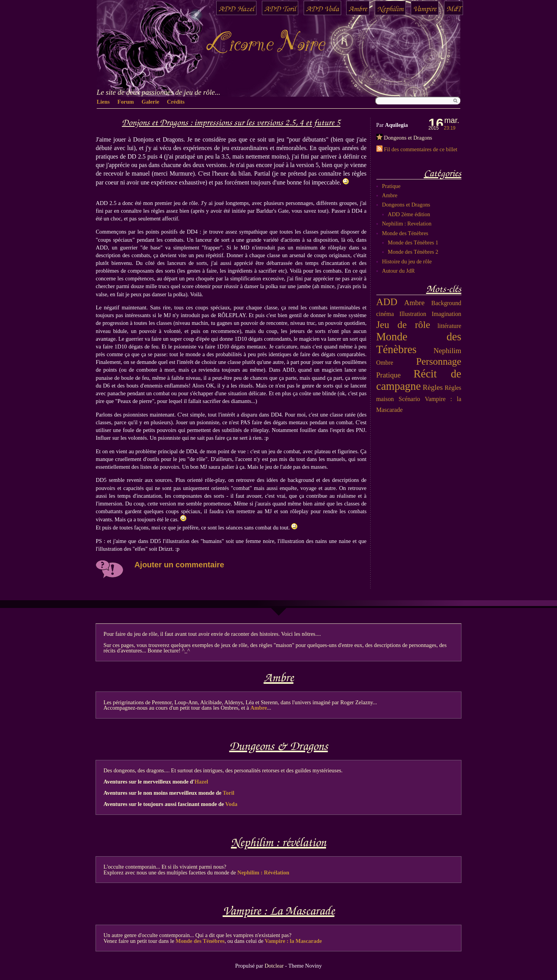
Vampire (425, 8)
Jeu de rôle (403, 324)
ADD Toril (280, 8)
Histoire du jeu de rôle (407, 261)
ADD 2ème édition (409, 214)
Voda (231, 804)
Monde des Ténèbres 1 (413, 242)
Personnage (439, 361)
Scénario (409, 399)
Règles (433, 387)
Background (446, 303)
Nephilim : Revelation (407, 224)
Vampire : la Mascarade (293, 941)
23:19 (450, 128)
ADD (387, 302)
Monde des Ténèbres (405, 233)
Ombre (385, 363)
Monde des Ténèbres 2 (413, 252)
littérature (449, 326)
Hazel (201, 782)
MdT (454, 8)
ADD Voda (322, 8)
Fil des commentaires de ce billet (421, 149)
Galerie (150, 102)
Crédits (176, 102)
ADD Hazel (236, 8)
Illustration (413, 314)
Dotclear (274, 966)
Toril (229, 793)
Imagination (446, 314)
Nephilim (390, 8)
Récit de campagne (419, 380)
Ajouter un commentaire (179, 565)
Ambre (358, 8)
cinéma (385, 314)
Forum (126, 102)
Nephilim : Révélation (263, 872)
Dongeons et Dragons (408, 138)
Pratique (391, 186)
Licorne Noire (265, 44)
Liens (103, 102)
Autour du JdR (399, 271)
